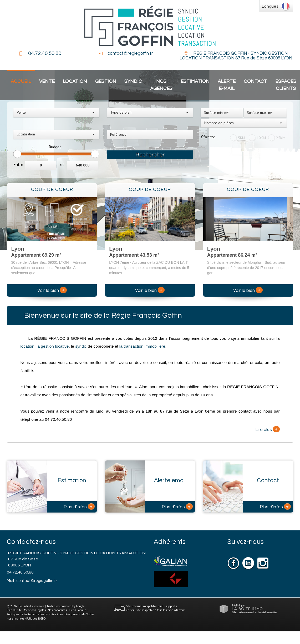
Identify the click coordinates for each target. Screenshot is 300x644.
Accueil (21, 81)
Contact (255, 81)
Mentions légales (35, 610)
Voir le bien (52, 291)
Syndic (133, 81)
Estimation (195, 81)
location (27, 346)
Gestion (106, 81)
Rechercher (150, 155)
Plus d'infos (79, 506)
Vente (47, 81)
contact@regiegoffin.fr (130, 53)
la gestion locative (53, 346)
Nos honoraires (57, 610)
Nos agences (161, 85)
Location (75, 81)
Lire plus (268, 429)
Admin (82, 610)
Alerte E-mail (227, 85)
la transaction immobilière (142, 346)
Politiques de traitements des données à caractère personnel (45, 614)
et (62, 164)
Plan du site (14, 610)
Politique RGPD (36, 618)
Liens (72, 610)
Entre (18, 164)
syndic (81, 346)
